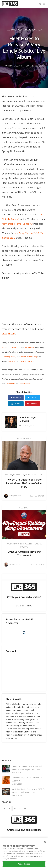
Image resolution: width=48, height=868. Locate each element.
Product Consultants (10, 347)
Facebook (16, 398)
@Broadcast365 (27, 361)
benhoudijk (11, 384)
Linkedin (16, 404)
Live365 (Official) (9, 357)
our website (29, 347)
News (40, 30)
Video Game (19, 475)
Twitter (32, 398)
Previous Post (24, 439)
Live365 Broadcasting (28, 357)
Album (21, 30)
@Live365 (12, 361)
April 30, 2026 (17, 784)
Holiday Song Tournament (19, 544)
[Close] (45, 842)
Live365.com (9, 334)
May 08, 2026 (16, 773)
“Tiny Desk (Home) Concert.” (17, 224)
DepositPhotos (24, 384)
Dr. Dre (9, 475)
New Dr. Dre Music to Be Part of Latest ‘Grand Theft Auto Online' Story (24, 483)
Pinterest (32, 404)
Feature (38, 544)
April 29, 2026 (17, 795)
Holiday (24, 547)
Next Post (24, 508)
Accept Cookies (24, 864)
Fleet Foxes (11, 30)
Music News (31, 30)
